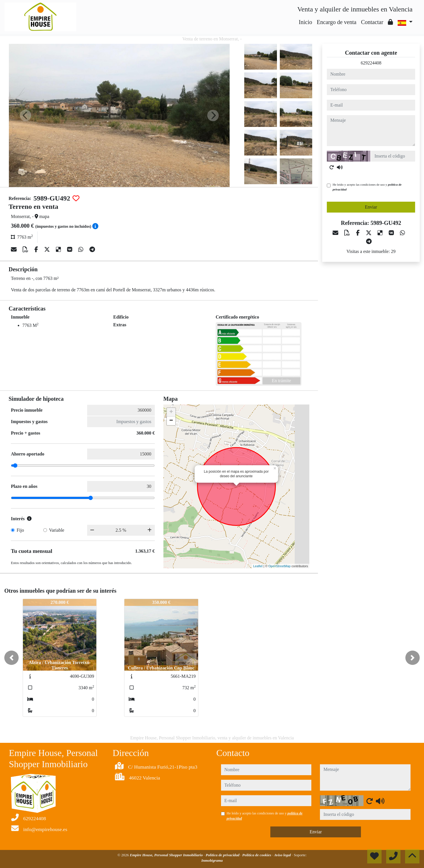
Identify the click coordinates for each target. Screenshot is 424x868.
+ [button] (171, 412)
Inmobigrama (212, 860)
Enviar (371, 207)
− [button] (171, 421)
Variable (57, 530)
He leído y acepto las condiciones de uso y (367, 187)
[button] (11, 658)
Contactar (372, 22)
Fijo (20, 530)
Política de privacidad (223, 855)
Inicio (305, 22)
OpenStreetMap (280, 566)
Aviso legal (283, 855)
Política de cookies (257, 855)
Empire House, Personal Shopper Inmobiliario (167, 855)
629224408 (371, 63)
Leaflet (258, 566)
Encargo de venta (337, 22)
